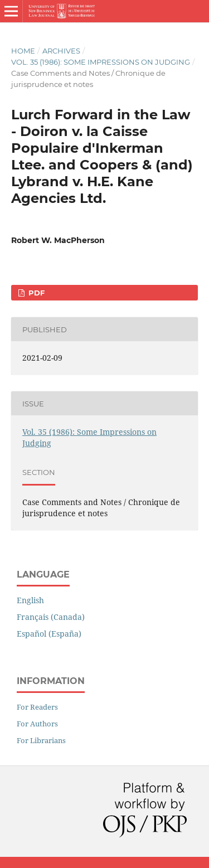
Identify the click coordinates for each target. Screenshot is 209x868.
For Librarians (41, 740)
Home (23, 51)
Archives (61, 51)
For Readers (37, 707)
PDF (35, 293)
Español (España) (49, 634)
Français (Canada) (51, 617)
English (30, 600)
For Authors (37, 724)
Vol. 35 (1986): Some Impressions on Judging (101, 62)
